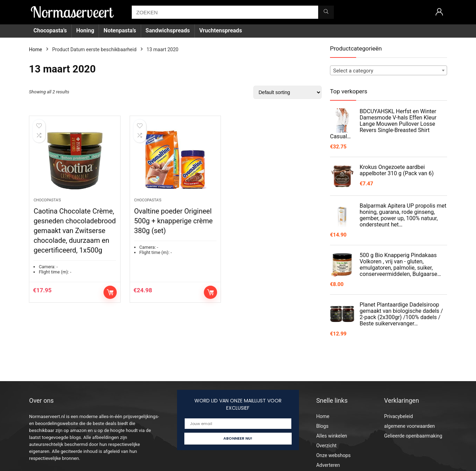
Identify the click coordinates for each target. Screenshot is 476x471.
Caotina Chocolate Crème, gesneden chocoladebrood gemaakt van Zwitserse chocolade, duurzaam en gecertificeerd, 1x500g (75, 231)
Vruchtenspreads (221, 30)
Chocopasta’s (50, 30)
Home (36, 49)
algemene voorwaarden (409, 426)
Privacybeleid (398, 416)
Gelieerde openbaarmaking (413, 436)
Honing (85, 30)
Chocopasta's (47, 200)
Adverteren (328, 465)
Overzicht (326, 446)
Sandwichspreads (168, 30)
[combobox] (389, 70)
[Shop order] (287, 92)
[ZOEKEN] (326, 12)
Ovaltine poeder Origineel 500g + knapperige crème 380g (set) (174, 221)
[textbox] (389, 71)
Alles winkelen (332, 436)
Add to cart (110, 292)
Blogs (322, 426)
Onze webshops (333, 455)
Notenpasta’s (120, 30)
